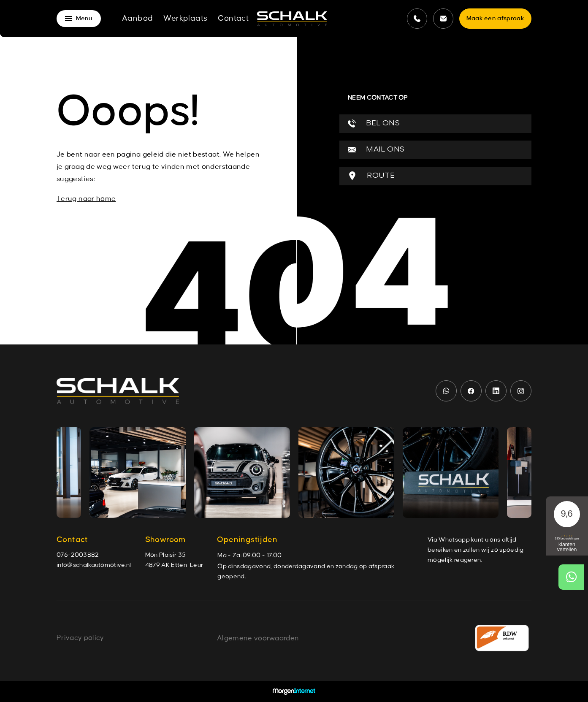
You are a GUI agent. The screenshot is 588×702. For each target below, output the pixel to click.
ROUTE (371, 176)
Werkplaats (185, 19)
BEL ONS (374, 123)
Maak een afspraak (495, 19)
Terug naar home (86, 199)
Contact (233, 19)
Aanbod (137, 19)
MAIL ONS (376, 150)
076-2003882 (78, 555)
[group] (137, 473)
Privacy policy (80, 638)
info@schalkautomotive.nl (94, 565)
